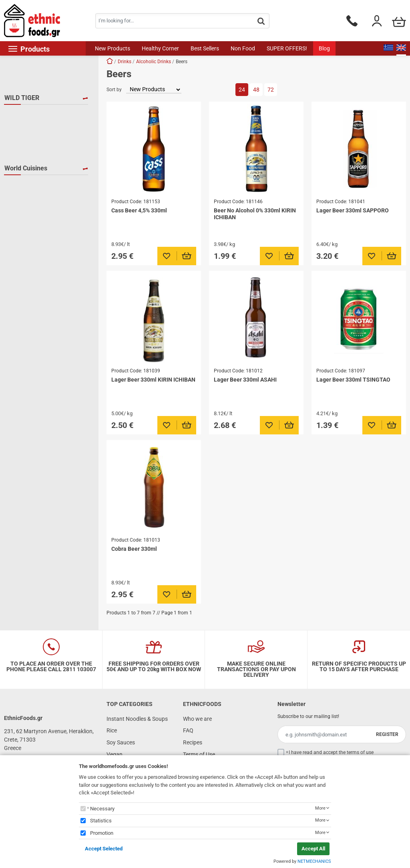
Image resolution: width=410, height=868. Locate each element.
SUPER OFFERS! (287, 48)
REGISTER (387, 734)
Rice (112, 730)
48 (256, 90)
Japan (22, 232)
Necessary (102, 809)
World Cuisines (26, 192)
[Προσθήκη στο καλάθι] (187, 256)
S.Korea (24, 244)
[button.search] (261, 21)
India (20, 220)
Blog (324, 48)
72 (271, 90)
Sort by (114, 90)
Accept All (313, 849)
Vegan (115, 754)
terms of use (360, 752)
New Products (113, 48)
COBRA (23, 138)
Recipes (193, 742)
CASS (21, 126)
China (21, 209)
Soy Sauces (121, 742)
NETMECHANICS (314, 861)
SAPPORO (27, 161)
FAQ (188, 730)
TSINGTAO (27, 173)
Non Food (243, 48)
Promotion (102, 833)
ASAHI (22, 115)
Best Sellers (205, 48)
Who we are (197, 719)
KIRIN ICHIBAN (33, 150)
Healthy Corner (160, 48)
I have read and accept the (331, 752)
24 (242, 90)
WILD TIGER (22, 98)
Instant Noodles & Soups (137, 719)
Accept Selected (104, 849)
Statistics (101, 821)
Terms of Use (199, 754)
